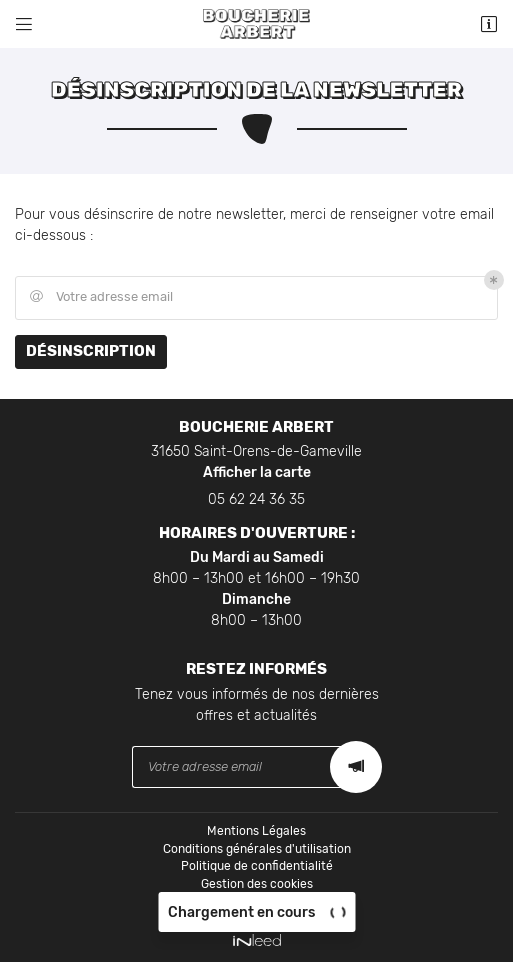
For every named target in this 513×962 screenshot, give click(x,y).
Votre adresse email (99, 297)
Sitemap (256, 902)
